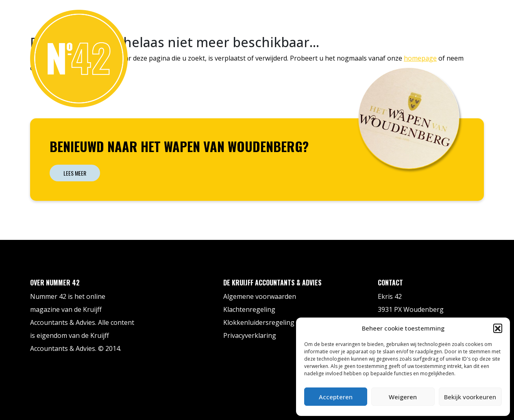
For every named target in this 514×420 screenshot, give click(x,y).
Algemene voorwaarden (260, 296)
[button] (498, 328)
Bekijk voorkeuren (470, 397)
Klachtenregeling (249, 309)
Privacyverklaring (250, 335)
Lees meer (75, 173)
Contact (464, 18)
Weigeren (403, 397)
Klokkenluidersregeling (259, 322)
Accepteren (336, 397)
